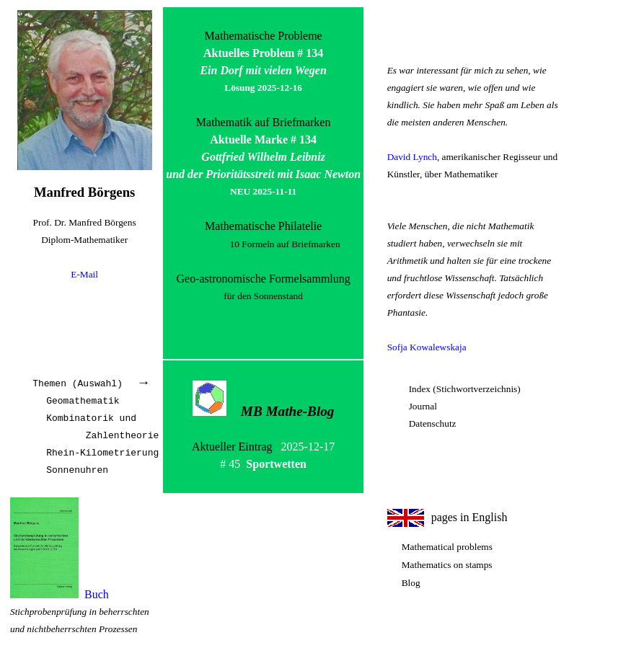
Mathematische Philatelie (263, 226)
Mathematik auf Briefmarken (264, 122)
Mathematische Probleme (264, 36)
